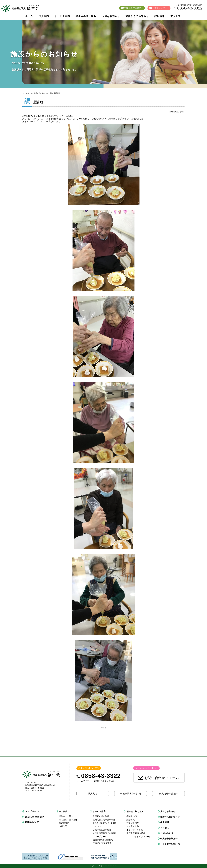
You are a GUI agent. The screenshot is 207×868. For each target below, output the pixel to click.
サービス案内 (62, 16)
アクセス (175, 16)
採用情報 (160, 16)
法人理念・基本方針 (68, 820)
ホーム (29, 16)
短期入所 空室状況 (35, 817)
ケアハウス (98, 826)
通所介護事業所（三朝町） (105, 823)
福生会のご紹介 (66, 816)
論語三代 (131, 820)
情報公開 (63, 826)
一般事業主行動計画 (170, 844)
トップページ (27, 93)
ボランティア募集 (135, 830)
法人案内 (44, 16)
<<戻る (103, 728)
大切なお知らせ (111, 16)
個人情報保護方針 (169, 839)
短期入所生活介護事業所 (104, 820)
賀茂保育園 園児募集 (136, 833)
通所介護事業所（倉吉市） (105, 833)
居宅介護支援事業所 (102, 830)
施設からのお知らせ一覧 (43, 93)
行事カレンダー (33, 822)
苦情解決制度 (133, 823)
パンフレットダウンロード (139, 837)
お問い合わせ (167, 833)
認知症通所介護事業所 (103, 840)
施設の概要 (64, 823)
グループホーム (100, 837)
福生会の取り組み (86, 16)
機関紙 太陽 (132, 816)
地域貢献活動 (133, 826)
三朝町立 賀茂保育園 (102, 843)
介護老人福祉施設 (101, 816)
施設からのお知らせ (137, 16)
